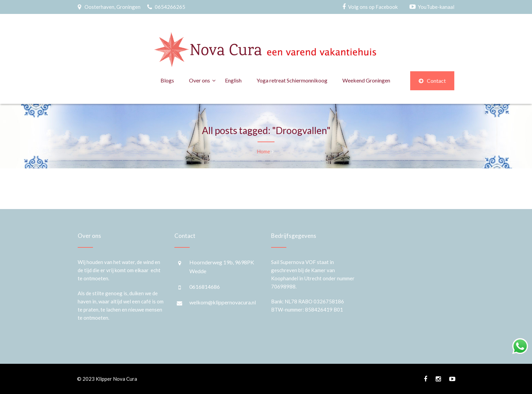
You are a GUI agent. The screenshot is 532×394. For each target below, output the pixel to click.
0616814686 (205, 287)
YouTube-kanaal (436, 7)
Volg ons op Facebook (373, 7)
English (233, 80)
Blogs (167, 80)
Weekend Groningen (366, 80)
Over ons (199, 80)
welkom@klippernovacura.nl (223, 302)
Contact (432, 81)
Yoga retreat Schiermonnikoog (292, 80)
